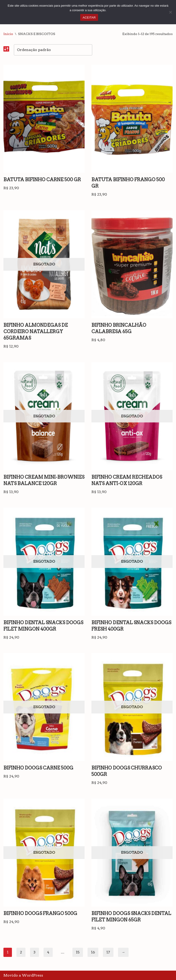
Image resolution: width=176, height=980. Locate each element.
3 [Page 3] (34, 952)
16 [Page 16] (93, 952)
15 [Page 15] (78, 952)
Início (8, 34)
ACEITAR (89, 18)
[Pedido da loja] (53, 50)
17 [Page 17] (108, 952)
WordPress (32, 975)
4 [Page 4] (48, 952)
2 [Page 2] (21, 952)
